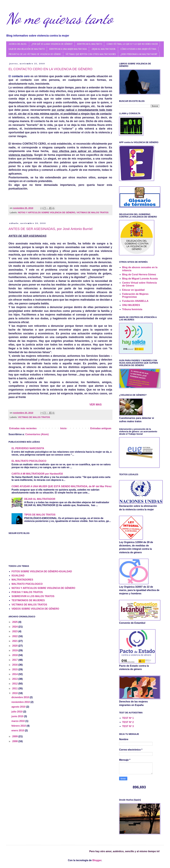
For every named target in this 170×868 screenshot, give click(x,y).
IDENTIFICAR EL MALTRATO (89, 44)
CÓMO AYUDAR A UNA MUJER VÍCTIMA (138, 49)
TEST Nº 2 (128, 722)
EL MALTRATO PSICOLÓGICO (29, 461)
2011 (15, 688)
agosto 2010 (19, 707)
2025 (15, 622)
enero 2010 (18, 730)
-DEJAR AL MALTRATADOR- (104, 49)
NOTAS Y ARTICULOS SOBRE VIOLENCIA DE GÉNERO (47, 212)
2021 (15, 641)
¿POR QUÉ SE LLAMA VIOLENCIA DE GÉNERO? (52, 44)
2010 (15, 693)
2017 (15, 660)
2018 (15, 655)
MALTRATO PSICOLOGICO (27, 584)
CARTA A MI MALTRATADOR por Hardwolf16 (37, 474)
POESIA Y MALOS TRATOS (27, 592)
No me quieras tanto (59, 18)
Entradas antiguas (101, 428)
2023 (15, 631)
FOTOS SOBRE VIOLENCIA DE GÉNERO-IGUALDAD (42, 571)
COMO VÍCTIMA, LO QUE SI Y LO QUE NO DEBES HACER (132, 44)
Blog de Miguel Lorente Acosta (140, 279)
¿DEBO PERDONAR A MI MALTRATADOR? (139, 54)
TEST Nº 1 (128, 718)
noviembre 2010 (21, 702)
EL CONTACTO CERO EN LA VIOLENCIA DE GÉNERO (50, 69)
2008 (15, 741)
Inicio (64, 428)
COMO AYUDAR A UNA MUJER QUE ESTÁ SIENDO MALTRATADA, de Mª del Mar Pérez (62, 486)
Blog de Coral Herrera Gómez (139, 274)
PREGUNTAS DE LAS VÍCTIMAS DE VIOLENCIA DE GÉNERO (35, 54)
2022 (15, 636)
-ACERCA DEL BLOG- (18, 44)
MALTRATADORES (22, 580)
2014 (15, 674)
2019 (15, 650)
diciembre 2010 (21, 697)
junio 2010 (18, 716)
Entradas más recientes (23, 428)
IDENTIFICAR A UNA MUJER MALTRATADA (68, 49)
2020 (15, 646)
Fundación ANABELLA (135, 301)
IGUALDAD (18, 576)
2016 (15, 665)
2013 (15, 679)
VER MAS (96, 405)
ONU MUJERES (131, 305)
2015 (15, 669)
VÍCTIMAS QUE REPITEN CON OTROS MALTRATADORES (91, 54)
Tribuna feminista (132, 309)
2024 (15, 627)
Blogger (97, 860)
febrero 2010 (19, 726)
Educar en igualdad (133, 290)
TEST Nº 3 (128, 726)
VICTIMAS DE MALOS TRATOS (93, 212)
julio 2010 (17, 712)
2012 (15, 684)
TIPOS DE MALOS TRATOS (40, 515)
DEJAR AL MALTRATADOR (40, 499)
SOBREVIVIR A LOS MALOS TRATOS (33, 596)
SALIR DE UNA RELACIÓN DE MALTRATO (27, 49)
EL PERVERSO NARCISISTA (28, 448)
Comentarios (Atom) (37, 434)
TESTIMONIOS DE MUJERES (28, 600)
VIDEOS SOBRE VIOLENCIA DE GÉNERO (35, 609)
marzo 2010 (18, 721)
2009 (15, 736)
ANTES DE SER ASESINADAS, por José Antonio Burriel (51, 229)
